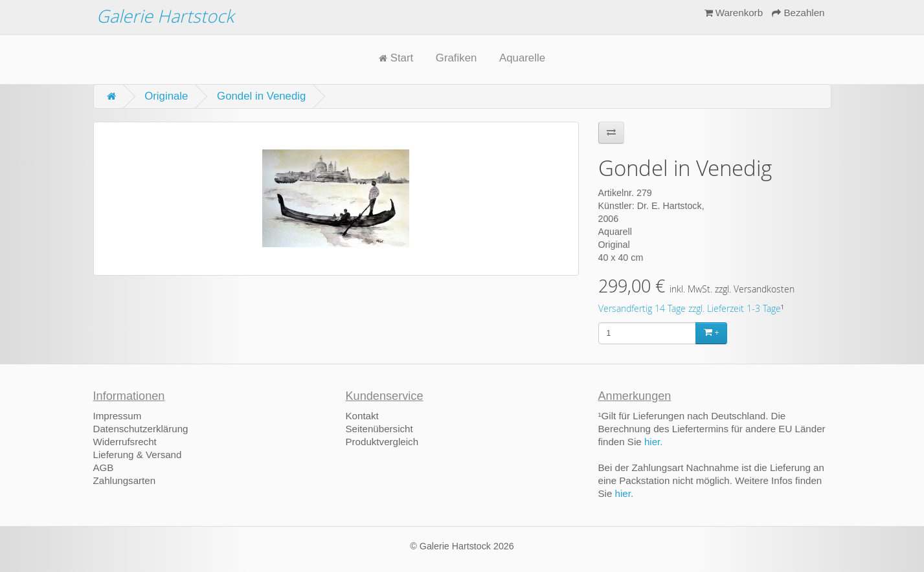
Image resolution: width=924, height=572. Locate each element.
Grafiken (456, 58)
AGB (104, 467)
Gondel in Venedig (261, 96)
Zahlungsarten (125, 480)
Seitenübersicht (379, 429)
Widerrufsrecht (125, 442)
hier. (654, 442)
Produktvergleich (382, 442)
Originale (166, 96)
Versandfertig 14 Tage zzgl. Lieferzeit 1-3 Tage (690, 309)
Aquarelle (522, 58)
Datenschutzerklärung (141, 429)
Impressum (118, 416)
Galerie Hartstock (165, 16)
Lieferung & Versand (138, 455)
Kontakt (362, 416)
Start (396, 58)
